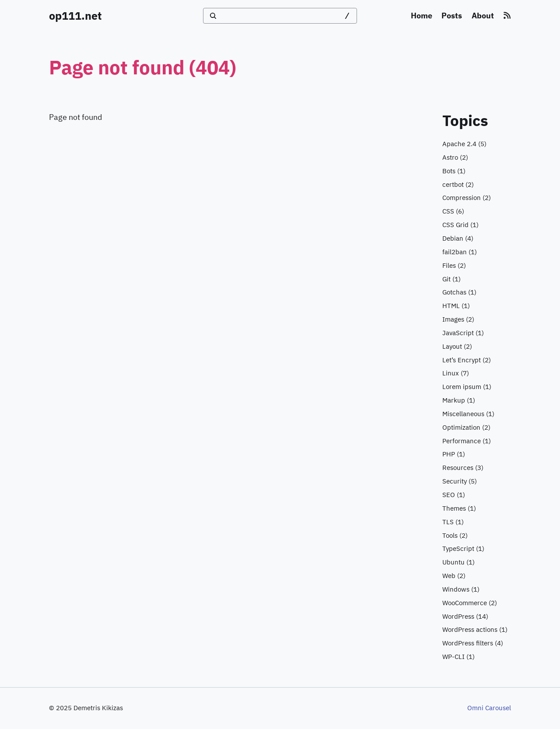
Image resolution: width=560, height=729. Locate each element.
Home (422, 16)
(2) (455, 158)
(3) (463, 468)
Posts (452, 16)
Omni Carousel (489, 708)
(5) (464, 144)
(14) (465, 617)
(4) (458, 239)
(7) (456, 373)
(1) (454, 171)
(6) (453, 212)
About (483, 16)
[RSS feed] (507, 16)
